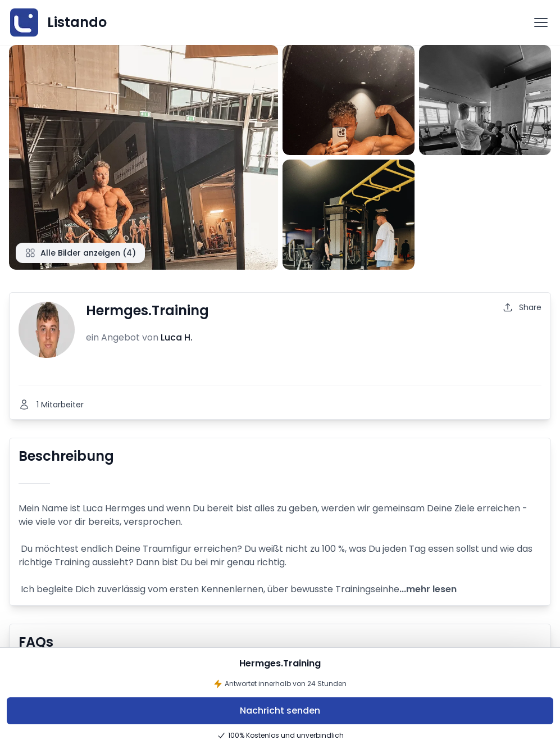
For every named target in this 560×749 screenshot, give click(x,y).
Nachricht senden (280, 711)
